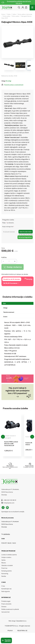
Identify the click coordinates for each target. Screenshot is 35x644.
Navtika (4, 576)
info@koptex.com (8, 503)
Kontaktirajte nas (7, 589)
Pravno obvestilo (6, 604)
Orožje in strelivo (6, 557)
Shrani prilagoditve (25, 237)
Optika (3, 560)
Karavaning (5, 573)
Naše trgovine (6, 591)
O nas (3, 586)
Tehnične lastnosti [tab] (9, 312)
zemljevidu (7, 534)
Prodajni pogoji (6, 601)
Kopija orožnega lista (8, 227)
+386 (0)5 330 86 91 (9, 500)
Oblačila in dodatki (7, 565)
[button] (32, 437)
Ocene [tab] (5, 317)
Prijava (10, 630)
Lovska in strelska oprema (9, 555)
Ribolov (4, 563)
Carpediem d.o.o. (21, 621)
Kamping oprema (7, 571)
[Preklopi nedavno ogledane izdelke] (6, 640)
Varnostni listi (5, 612)
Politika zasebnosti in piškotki (10, 609)
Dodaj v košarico (13, 267)
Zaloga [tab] (5, 308)
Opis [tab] (4, 303)
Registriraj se (22, 630)
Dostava (4, 606)
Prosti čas (4, 568)
